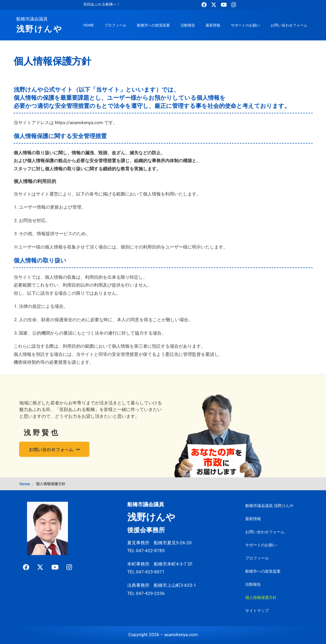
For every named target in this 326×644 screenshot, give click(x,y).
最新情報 (213, 25)
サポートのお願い (245, 25)
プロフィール (115, 25)
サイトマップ (257, 611)
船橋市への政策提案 (153, 25)
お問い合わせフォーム (289, 25)
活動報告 (188, 25)
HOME (89, 25)
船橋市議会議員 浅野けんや (269, 506)
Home (25, 484)
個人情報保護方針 (261, 598)
